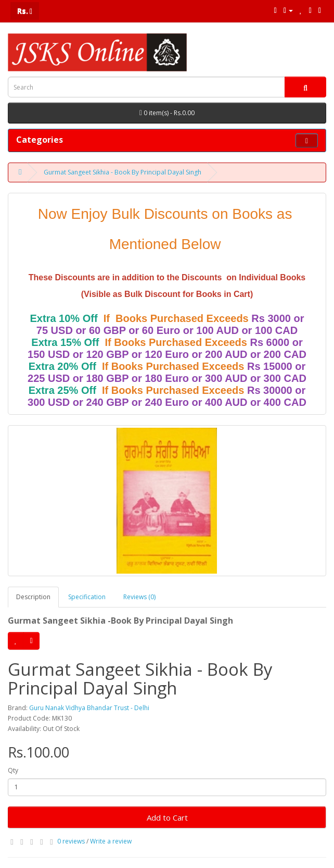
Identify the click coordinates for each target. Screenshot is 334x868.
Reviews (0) (139, 597)
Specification (87, 597)
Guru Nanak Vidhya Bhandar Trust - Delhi (89, 708)
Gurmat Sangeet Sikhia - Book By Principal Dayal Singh (123, 172)
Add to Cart (167, 817)
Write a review (111, 841)
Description (33, 597)
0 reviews (71, 841)
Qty (13, 770)
